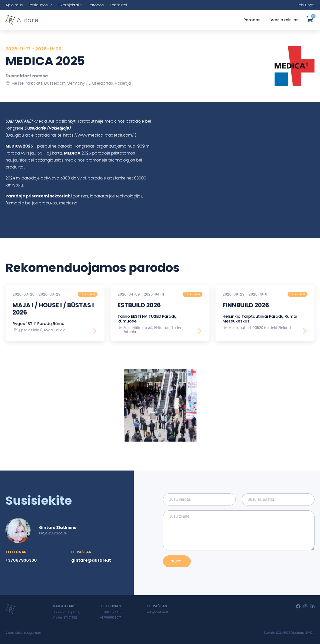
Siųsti (177, 561)
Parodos (96, 5)
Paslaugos (38, 5)
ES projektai (68, 5)
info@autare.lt (158, 612)
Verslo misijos (284, 20)
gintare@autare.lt (91, 560)
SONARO (282, 633)
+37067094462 (111, 612)
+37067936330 (21, 560)
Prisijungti (306, 5)
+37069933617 (110, 617)
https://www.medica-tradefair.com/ (98, 135)
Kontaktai (118, 5)
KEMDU (309, 633)
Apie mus (14, 5)
